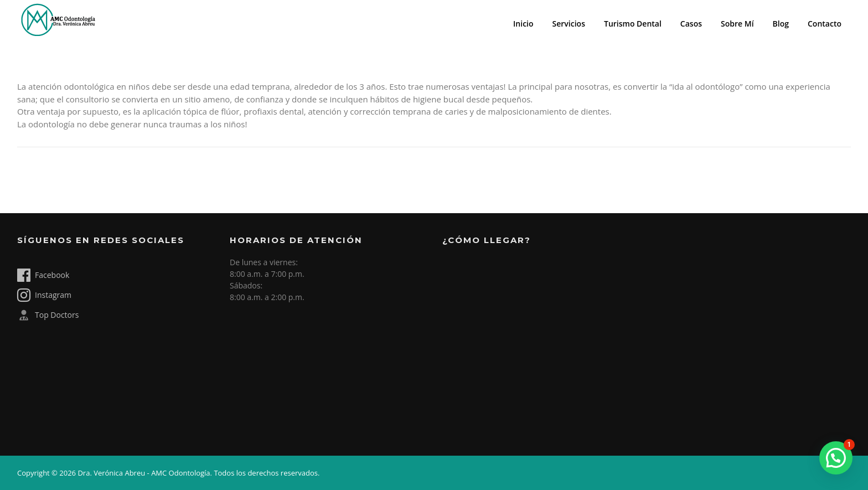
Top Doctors (48, 315)
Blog (781, 24)
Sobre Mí (737, 24)
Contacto (825, 24)
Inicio (523, 24)
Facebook (43, 275)
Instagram (44, 295)
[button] (836, 458)
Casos (691, 24)
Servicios (569, 24)
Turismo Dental (633, 24)
